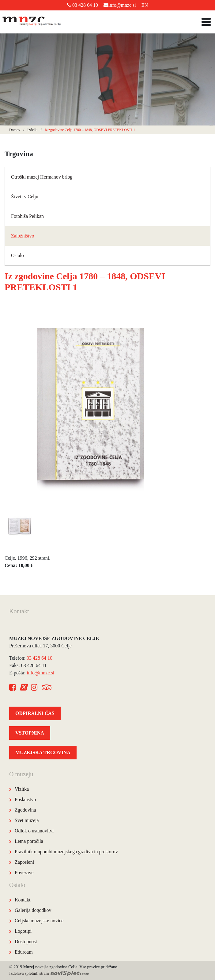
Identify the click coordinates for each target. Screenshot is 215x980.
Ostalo (17, 255)
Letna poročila (29, 841)
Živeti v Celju (25, 197)
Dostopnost (26, 941)
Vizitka (22, 789)
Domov (15, 130)
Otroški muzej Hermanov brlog (42, 177)
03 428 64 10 (83, 5)
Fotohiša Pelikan (27, 216)
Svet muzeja (27, 820)
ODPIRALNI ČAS (35, 713)
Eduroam (24, 952)
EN (145, 5)
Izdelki (32, 130)
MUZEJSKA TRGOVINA (43, 752)
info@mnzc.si (120, 5)
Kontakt (23, 900)
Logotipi (23, 931)
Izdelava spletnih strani (49, 973)
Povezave (24, 872)
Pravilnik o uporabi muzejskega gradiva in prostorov (66, 852)
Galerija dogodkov (33, 910)
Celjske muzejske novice (39, 921)
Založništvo (23, 236)
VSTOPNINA (30, 733)
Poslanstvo (25, 799)
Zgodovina (25, 810)
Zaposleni (24, 862)
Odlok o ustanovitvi (34, 831)
